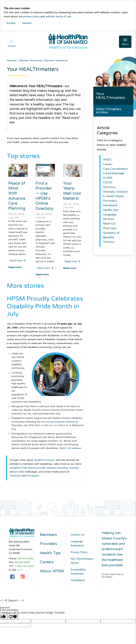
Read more (18, 261)
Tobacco (109, 242)
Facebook (16, 476)
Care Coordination (115, 169)
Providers (48, 544)
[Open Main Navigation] (125, 42)
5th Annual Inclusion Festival (58, 422)
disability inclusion (45, 460)
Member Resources (31, 61)
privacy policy (31, 17)
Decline (27, 23)
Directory (109, 187)
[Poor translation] (13, 617)
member (74, 468)
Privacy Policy (79, 552)
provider (20, 472)
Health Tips (111, 210)
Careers (47, 562)
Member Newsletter (56, 61)
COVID (108, 182)
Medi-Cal (109, 224)
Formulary (110, 201)
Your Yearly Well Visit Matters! (72, 191)
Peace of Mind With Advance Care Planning (17, 196)
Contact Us (77, 535)
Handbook (110, 205)
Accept (11, 23)
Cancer (108, 164)
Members (48, 535)
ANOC (107, 160)
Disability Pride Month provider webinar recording (39, 468)
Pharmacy (110, 228)
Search (12, 46)
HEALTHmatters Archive (109, 111)
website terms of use (58, 17)
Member (12, 61)
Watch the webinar (70, 448)
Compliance (78, 580)
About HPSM (52, 571)
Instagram (33, 476)
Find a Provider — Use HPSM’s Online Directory (44, 196)
